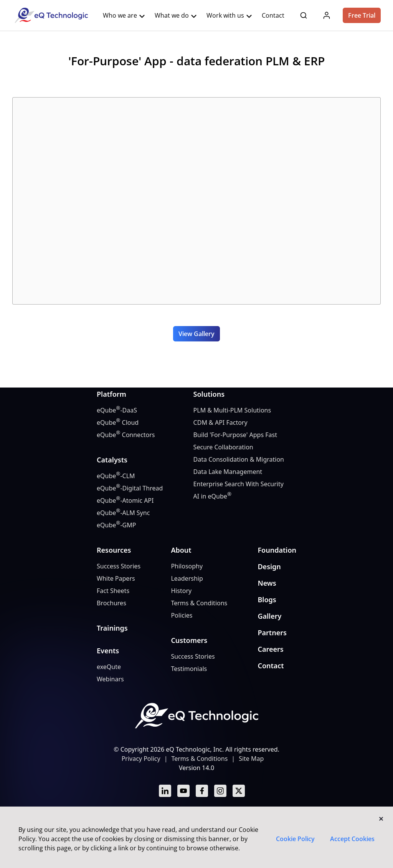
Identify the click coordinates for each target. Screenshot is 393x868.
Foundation (277, 550)
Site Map (251, 759)
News (267, 583)
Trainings (112, 628)
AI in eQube (212, 496)
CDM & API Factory (220, 422)
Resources (114, 550)
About (181, 550)
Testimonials (189, 669)
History (181, 591)
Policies (182, 615)
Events (108, 651)
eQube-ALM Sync (123, 513)
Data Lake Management (228, 472)
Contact (271, 666)
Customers (189, 640)
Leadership (187, 578)
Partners (272, 633)
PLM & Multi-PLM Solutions (232, 410)
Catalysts (112, 460)
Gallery (269, 616)
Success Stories (119, 566)
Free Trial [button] (362, 15)
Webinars (110, 679)
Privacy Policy (141, 759)
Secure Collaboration (223, 447)
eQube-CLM (116, 476)
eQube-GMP (116, 525)
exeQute (109, 667)
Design (269, 567)
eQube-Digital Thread (130, 488)
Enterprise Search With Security (239, 484)
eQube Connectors (126, 435)
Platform (111, 394)
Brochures (111, 603)
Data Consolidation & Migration (239, 459)
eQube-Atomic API (125, 500)
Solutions (209, 394)
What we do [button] (176, 15)
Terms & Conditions (199, 603)
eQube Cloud (118, 422)
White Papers (116, 578)
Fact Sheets (113, 591)
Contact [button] (273, 15)
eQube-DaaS (117, 410)
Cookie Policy (295, 839)
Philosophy (187, 566)
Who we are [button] (124, 15)
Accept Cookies (352, 839)
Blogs (267, 600)
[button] (304, 15)
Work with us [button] (230, 15)
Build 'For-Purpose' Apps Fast (235, 435)
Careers (270, 649)
